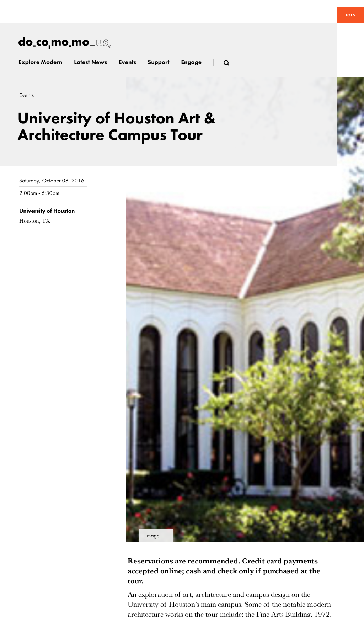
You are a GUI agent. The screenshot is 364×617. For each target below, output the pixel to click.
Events (26, 95)
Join (350, 15)
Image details (152, 538)
